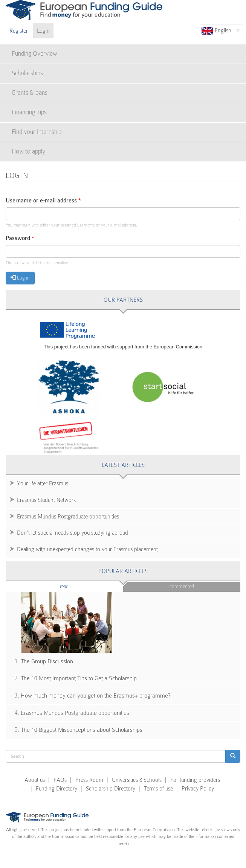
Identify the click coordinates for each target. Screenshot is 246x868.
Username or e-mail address (43, 201)
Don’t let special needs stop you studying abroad (73, 533)
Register (19, 31)
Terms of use (158, 789)
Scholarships (27, 73)
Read (76, 586)
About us (35, 780)
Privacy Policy (198, 789)
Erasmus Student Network (47, 500)
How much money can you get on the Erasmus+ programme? (96, 696)
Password (20, 238)
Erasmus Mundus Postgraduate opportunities (68, 517)
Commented (182, 586)
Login (43, 31)
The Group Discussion (47, 661)
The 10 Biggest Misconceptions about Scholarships (82, 730)
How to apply (28, 151)
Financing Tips (29, 112)
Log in (20, 278)
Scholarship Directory (111, 789)
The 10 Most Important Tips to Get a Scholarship (79, 678)
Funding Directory (57, 789)
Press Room (89, 780)
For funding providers (195, 780)
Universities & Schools (137, 780)
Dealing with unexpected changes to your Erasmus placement (87, 549)
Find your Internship (37, 132)
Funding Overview (34, 54)
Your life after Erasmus (43, 483)
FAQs (60, 780)
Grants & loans (30, 93)
